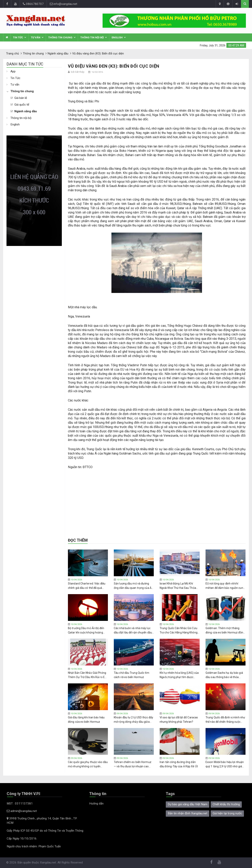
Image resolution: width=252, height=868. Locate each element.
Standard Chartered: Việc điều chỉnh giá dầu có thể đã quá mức (87, 586)
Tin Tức (18, 37)
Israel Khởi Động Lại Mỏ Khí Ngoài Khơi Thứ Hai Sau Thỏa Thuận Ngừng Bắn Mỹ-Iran (178, 586)
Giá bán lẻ (21, 98)
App (13, 71)
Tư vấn (36, 37)
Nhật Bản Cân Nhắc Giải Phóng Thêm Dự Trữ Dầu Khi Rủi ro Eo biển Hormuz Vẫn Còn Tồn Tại (87, 675)
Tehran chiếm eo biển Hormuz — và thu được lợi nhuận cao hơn (133, 764)
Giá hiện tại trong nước (227, 813)
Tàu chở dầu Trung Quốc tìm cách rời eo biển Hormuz (132, 675)
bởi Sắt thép (78, 72)
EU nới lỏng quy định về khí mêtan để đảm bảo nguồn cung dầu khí (225, 586)
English (117, 37)
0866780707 (33, 4)
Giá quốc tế (22, 105)
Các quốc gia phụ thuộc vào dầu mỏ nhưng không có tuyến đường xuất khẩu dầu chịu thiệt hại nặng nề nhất (88, 764)
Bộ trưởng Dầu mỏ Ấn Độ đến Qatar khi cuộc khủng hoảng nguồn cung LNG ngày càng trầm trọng (86, 631)
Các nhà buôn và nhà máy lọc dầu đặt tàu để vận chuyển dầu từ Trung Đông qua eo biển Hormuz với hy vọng (133, 631)
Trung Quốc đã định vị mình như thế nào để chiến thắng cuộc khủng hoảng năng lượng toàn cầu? (225, 720)
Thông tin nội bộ (92, 37)
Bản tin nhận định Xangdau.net (188, 813)
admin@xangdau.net (22, 811)
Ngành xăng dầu (26, 111)
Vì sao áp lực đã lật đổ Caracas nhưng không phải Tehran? (179, 720)
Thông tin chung (60, 37)
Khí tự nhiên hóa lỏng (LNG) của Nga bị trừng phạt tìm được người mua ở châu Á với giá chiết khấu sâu (179, 675)
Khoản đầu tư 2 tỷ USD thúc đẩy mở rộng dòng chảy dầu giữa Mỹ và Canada (133, 720)
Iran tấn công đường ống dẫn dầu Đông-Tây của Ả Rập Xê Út (179, 764)
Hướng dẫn (96, 804)
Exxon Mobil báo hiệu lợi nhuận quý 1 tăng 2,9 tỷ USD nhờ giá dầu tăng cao (225, 764)
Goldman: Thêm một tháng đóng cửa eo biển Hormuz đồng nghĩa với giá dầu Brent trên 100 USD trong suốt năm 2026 (225, 631)
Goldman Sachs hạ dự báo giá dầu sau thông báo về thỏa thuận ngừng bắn (224, 675)
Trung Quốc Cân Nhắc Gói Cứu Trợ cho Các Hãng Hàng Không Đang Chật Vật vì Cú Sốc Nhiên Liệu (179, 631)
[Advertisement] (34, 305)
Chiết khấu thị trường (226, 804)
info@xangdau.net (63, 4)
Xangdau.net (48, 862)
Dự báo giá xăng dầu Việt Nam (188, 804)
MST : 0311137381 (20, 804)
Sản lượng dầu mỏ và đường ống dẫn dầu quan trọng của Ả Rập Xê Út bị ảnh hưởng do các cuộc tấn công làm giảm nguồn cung (133, 586)
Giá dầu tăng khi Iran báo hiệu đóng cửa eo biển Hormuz (86, 720)
